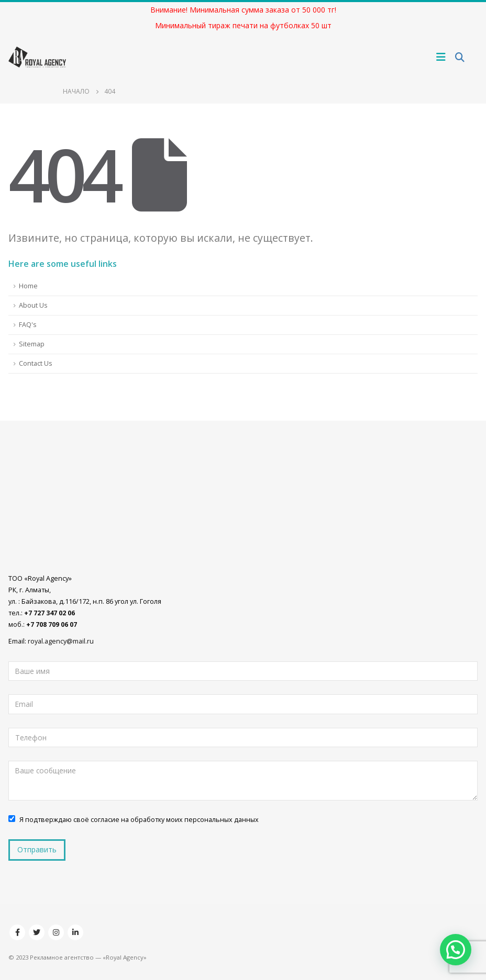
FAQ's (28, 325)
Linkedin (75, 932)
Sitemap (32, 344)
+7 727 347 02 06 (49, 613)
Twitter (37, 932)
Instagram (56, 932)
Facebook (17, 932)
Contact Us (36, 363)
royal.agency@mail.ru (61, 641)
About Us (33, 305)
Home (28, 286)
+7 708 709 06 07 (52, 624)
